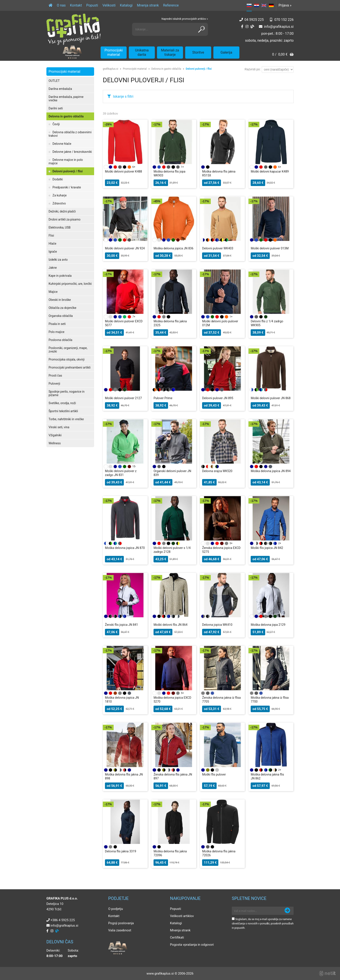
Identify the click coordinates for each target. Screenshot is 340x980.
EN (264, 5)
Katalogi (126, 5)
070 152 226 (284, 20)
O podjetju (116, 909)
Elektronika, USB (60, 227)
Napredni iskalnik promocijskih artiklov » (185, 19)
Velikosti (109, 5)
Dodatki (58, 179)
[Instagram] (247, 27)
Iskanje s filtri (123, 96)
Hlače (52, 244)
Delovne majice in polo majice (66, 161)
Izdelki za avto (58, 260)
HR (257, 5)
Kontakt (76, 5)
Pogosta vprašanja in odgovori (192, 945)
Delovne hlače (62, 144)
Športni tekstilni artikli (63, 411)
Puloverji (54, 384)
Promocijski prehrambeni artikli (69, 367)
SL (249, 5)
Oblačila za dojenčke (62, 308)
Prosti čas (55, 376)
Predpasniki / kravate (67, 187)
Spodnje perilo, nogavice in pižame (67, 393)
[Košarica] (283, 55)
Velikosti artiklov (182, 916)
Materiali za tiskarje (170, 52)
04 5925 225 (254, 20)
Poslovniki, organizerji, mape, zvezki (68, 350)
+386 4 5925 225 (63, 920)
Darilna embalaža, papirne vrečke (66, 99)
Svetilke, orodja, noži (62, 403)
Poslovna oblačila (60, 340)
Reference (171, 5)
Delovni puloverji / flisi (68, 171)
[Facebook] (242, 27)
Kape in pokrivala (60, 276)
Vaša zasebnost (120, 930)
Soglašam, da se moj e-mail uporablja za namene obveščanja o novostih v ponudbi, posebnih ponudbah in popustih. (263, 924)
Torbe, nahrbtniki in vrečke (66, 419)
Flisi (51, 236)
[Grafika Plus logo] (74, 29)
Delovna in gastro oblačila (66, 116)
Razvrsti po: (253, 69)
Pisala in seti (57, 324)
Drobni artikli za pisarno (65, 219)
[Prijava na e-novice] (287, 911)
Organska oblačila (61, 316)
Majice (53, 292)
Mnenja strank (148, 5)
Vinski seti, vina (59, 427)
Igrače (53, 252)
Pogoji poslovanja (121, 923)
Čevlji (56, 124)
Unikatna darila (142, 52)
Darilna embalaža (60, 89)
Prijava (285, 5)
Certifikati (177, 937)
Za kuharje (60, 195)
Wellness (55, 443)
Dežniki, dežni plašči (62, 211)
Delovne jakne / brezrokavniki (72, 152)
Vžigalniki (55, 435)
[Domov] (51, 5)
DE (271, 5)
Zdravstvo (59, 203)
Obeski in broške (60, 300)
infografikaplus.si (279, 27)
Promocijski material (114, 52)
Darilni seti (56, 108)
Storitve (198, 52)
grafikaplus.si (110, 69)
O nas (61, 5)
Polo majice (56, 332)
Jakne (53, 268)
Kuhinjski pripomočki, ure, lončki (70, 284)
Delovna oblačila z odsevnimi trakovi (70, 134)
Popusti (92, 5)
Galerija (226, 52)
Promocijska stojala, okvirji (67, 359)
